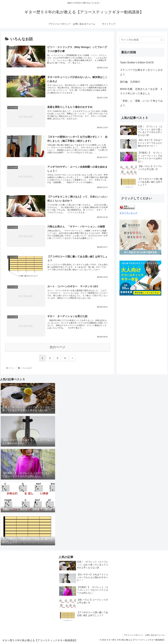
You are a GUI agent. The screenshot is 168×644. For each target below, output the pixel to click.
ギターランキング (128, 213)
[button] (162, 40)
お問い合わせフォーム (154, 635)
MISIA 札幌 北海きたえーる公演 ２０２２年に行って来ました (141, 91)
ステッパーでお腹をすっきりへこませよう (141, 72)
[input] (142, 40)
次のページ (58, 347)
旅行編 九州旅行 (130, 82)
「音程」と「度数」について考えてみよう (141, 103)
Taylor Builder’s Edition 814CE (137, 63)
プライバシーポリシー (132, 635)
